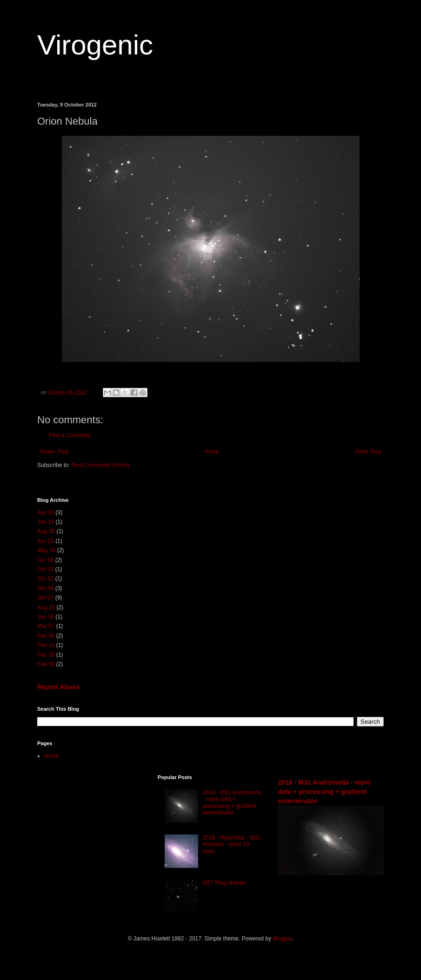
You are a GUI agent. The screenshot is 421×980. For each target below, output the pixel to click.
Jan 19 (46, 522)
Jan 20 (46, 513)
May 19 (46, 550)
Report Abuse (58, 687)
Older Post (368, 452)
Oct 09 (45, 588)
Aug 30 (46, 531)
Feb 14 (46, 645)
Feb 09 (46, 655)
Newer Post (54, 452)
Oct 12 (45, 579)
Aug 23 (46, 607)
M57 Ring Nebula (224, 883)
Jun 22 (46, 541)
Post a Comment (70, 435)
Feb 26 (46, 636)
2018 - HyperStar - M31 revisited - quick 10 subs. (231, 844)
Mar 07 (46, 626)
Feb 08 (46, 664)
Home (212, 452)
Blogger (282, 939)
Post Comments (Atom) (100, 465)
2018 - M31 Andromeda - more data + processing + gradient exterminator (231, 803)
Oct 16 (45, 560)
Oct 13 (45, 569)
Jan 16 (46, 617)
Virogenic (95, 45)
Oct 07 (45, 598)
